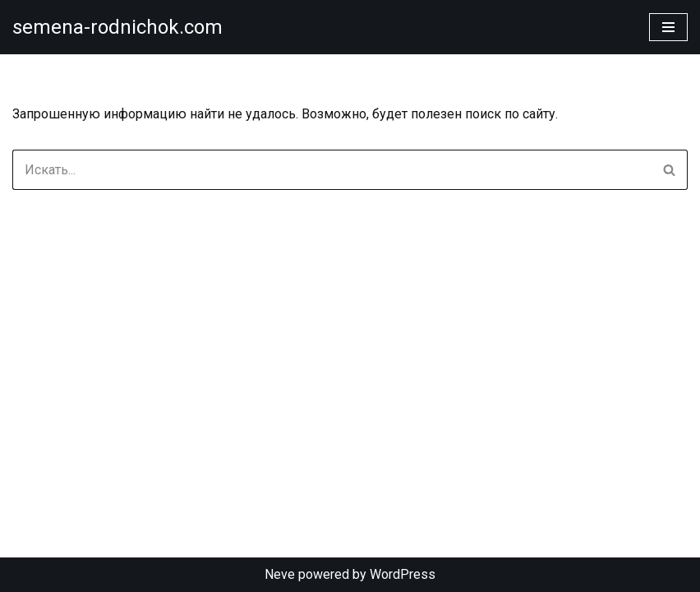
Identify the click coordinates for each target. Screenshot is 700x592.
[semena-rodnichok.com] (117, 27)
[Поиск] (332, 170)
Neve (280, 574)
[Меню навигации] (668, 27)
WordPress (403, 574)
